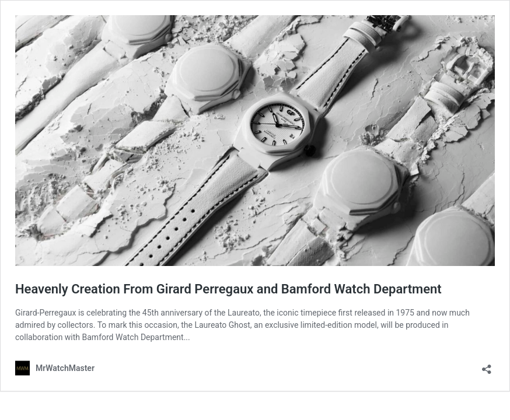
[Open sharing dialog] (487, 365)
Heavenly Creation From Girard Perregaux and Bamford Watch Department (228, 289)
